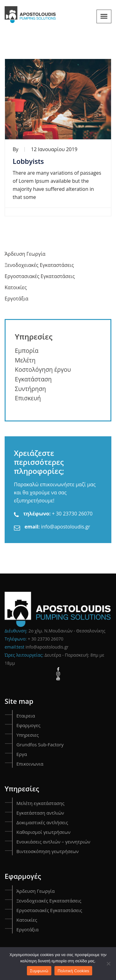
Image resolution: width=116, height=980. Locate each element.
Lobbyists (28, 161)
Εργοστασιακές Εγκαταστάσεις (40, 276)
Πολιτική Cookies (73, 971)
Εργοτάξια (16, 299)
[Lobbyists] (58, 99)
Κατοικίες (16, 287)
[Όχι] (108, 964)
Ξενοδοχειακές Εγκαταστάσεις (39, 265)
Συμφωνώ (39, 971)
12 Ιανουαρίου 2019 (54, 149)
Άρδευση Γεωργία (25, 254)
